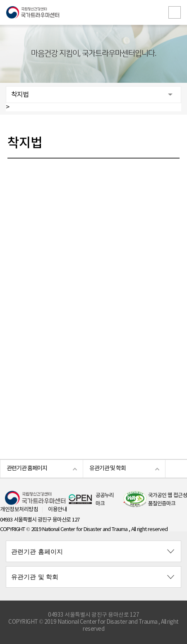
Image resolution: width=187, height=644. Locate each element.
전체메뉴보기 (175, 12)
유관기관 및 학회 (108, 469)
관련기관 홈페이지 (27, 469)
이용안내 (58, 510)
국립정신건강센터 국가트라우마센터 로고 (93, 12)
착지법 (20, 95)
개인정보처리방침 (19, 510)
